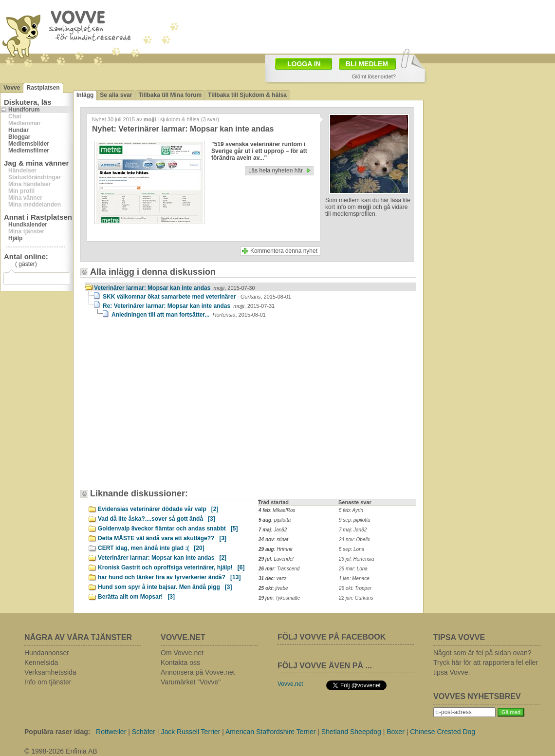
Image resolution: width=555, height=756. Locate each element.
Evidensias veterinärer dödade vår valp (158, 509)
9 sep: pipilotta (355, 520)
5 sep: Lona (351, 549)
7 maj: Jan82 (353, 530)
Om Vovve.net (182, 653)
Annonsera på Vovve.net (198, 672)
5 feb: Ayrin (351, 510)
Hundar (18, 130)
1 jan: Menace (354, 578)
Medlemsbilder (29, 144)
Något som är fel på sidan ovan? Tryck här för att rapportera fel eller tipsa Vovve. (486, 662)
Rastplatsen (43, 88)
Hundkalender (28, 225)
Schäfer (144, 732)
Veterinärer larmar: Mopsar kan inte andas (175, 288)
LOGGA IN (304, 64)
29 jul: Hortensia (356, 559)
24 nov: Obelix (354, 539)
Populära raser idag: (57, 732)
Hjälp (15, 238)
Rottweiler (111, 732)
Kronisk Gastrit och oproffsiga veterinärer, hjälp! (171, 567)
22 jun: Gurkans (356, 598)
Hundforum (24, 110)
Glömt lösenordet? (374, 76)
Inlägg (85, 95)
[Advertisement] (161, 408)
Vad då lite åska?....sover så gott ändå (157, 519)
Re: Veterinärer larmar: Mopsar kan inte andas (189, 306)
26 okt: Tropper (355, 588)
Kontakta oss (180, 662)
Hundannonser (47, 653)
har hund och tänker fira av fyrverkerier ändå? (169, 577)
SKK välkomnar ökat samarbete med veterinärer (197, 297)
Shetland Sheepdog (351, 732)
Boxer (396, 732)
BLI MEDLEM (367, 64)
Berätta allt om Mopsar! (136, 597)
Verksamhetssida (50, 672)
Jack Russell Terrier (190, 732)
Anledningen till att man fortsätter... (189, 315)
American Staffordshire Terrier (270, 732)
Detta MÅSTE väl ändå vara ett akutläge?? (162, 538)
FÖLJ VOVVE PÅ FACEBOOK (332, 637)
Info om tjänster (48, 682)
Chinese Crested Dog (443, 732)
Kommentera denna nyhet (284, 251)
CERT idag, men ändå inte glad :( (151, 548)
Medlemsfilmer (29, 151)
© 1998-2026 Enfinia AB (61, 751)
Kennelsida (41, 662)
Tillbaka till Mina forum (170, 95)
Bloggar (19, 137)
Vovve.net (290, 684)
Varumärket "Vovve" (191, 682)
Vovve (12, 88)
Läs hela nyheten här (276, 170)
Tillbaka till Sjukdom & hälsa (247, 95)
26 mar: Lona (353, 569)
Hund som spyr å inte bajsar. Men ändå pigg (165, 587)
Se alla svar (116, 95)
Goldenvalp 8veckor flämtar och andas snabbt (168, 529)
